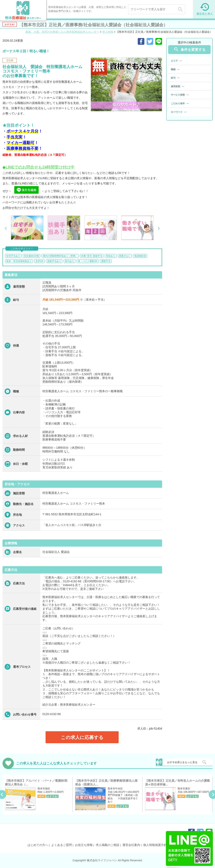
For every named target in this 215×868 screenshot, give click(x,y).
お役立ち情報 (84, 845)
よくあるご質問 (62, 845)
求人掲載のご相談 (107, 845)
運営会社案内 (131, 845)
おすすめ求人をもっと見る (182, 762)
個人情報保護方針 (155, 845)
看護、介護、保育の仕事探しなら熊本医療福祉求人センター (62, 32)
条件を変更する (189, 49)
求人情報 (108, 32)
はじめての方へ (38, 845)
